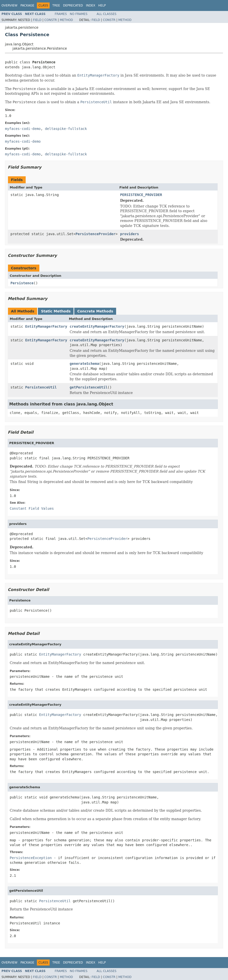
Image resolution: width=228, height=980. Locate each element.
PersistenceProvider (95, 234)
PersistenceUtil (41, 387)
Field (37, 20)
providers (130, 234)
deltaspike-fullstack (66, 129)
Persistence (22, 283)
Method (66, 20)
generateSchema (84, 364)
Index (91, 5)
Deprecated (73, 5)
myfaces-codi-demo (23, 129)
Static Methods (56, 311)
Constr (51, 20)
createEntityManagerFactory (97, 326)
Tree (56, 5)
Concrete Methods (95, 311)
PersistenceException (31, 858)
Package (27, 5)
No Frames (79, 14)
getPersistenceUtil (89, 387)
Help (102, 5)
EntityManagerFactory (46, 326)
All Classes (107, 14)
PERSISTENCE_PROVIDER (141, 195)
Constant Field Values (32, 508)
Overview (9, 5)
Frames (61, 14)
